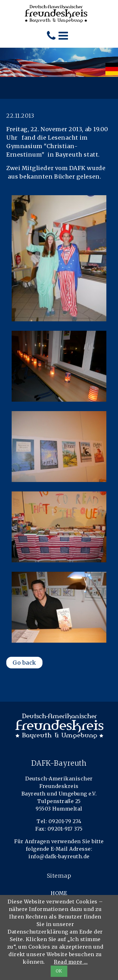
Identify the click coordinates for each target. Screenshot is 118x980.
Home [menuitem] (59, 893)
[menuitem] (112, 69)
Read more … (71, 962)
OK (59, 971)
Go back (24, 663)
